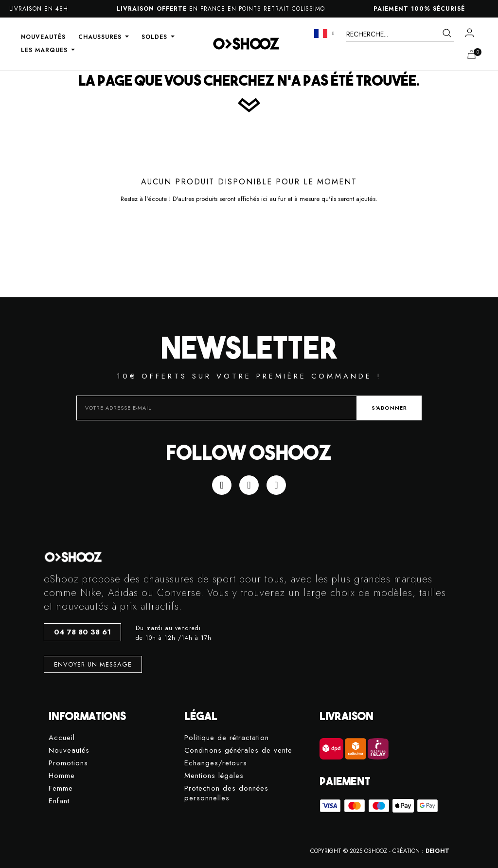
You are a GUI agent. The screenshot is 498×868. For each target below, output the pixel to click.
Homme (62, 776)
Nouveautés (69, 750)
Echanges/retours (216, 763)
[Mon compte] (470, 33)
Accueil (62, 738)
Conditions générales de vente (238, 750)
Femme (61, 788)
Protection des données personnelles (226, 793)
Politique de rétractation (227, 738)
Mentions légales (214, 776)
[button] (82, 632)
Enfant (59, 801)
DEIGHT (437, 851)
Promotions (68, 763)
